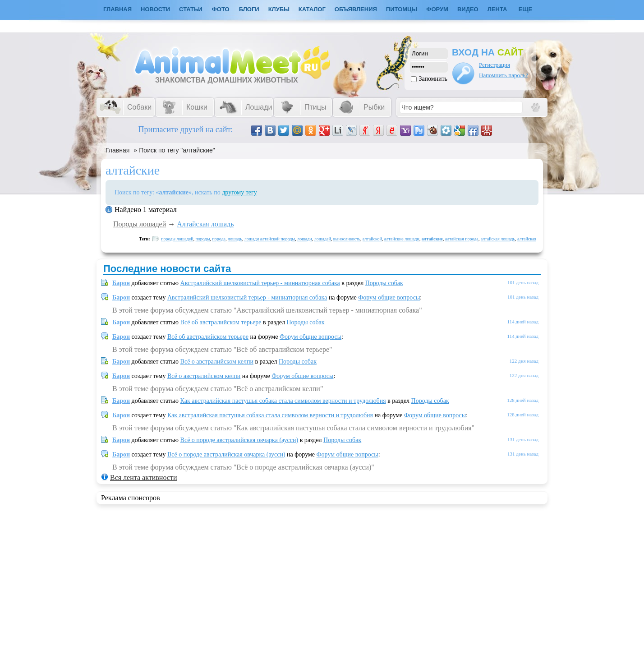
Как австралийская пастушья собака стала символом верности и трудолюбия (283, 401)
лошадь (235, 239)
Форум (437, 9)
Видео (468, 9)
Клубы (279, 9)
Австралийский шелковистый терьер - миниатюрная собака (260, 283)
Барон (121, 283)
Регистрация (494, 65)
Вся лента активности (143, 477)
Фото (221, 9)
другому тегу (239, 192)
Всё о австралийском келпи (217, 362)
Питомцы (402, 9)
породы (203, 239)
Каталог (312, 9)
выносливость (347, 239)
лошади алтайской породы (270, 239)
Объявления (356, 9)
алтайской (372, 239)
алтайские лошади (402, 239)
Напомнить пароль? (504, 75)
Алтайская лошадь (205, 224)
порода (219, 239)
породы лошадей (177, 239)
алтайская (527, 239)
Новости (155, 9)
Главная (117, 150)
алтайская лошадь (498, 239)
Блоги (249, 9)
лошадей (323, 239)
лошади (305, 239)
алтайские (432, 239)
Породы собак (384, 283)
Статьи (191, 9)
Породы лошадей (140, 224)
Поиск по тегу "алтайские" (177, 150)
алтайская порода (462, 239)
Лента (497, 9)
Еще (526, 9)
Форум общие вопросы (389, 297)
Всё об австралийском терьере (221, 322)
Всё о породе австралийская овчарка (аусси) (239, 440)
